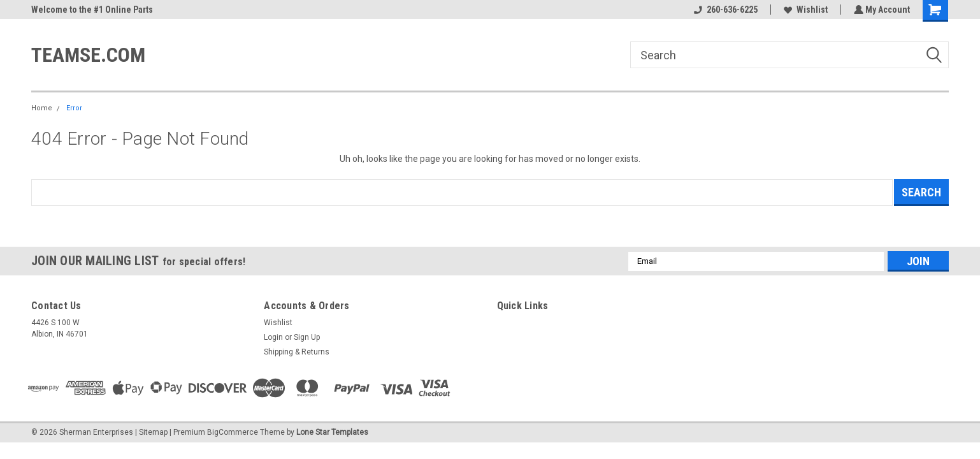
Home (42, 108)
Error (74, 108)
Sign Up (307, 337)
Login (273, 337)
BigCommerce (233, 432)
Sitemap (153, 432)
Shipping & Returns (297, 352)
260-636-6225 (724, 10)
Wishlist (804, 10)
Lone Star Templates (332, 432)
